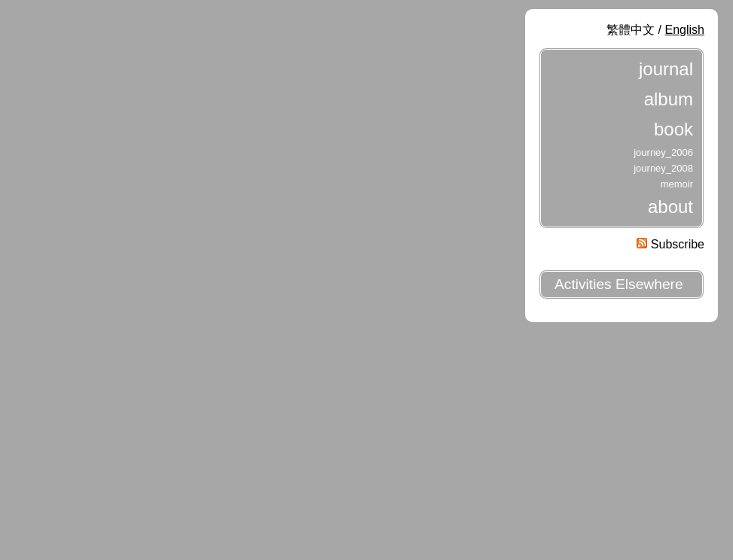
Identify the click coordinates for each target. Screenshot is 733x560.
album (669, 99)
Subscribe (670, 244)
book (673, 129)
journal (666, 69)
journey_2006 (663, 152)
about (670, 207)
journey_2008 (663, 168)
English (685, 30)
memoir (677, 184)
